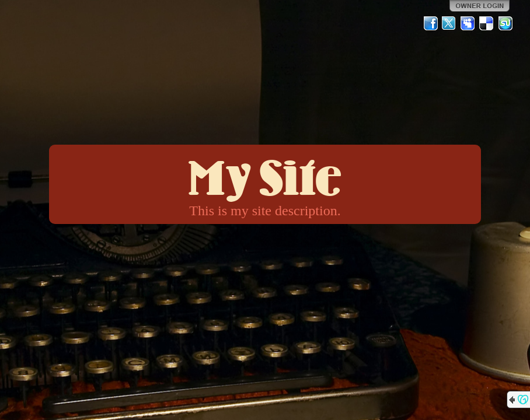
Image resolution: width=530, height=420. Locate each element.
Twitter (449, 23)
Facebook (431, 23)
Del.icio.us (487, 23)
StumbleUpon (505, 23)
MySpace (468, 23)
